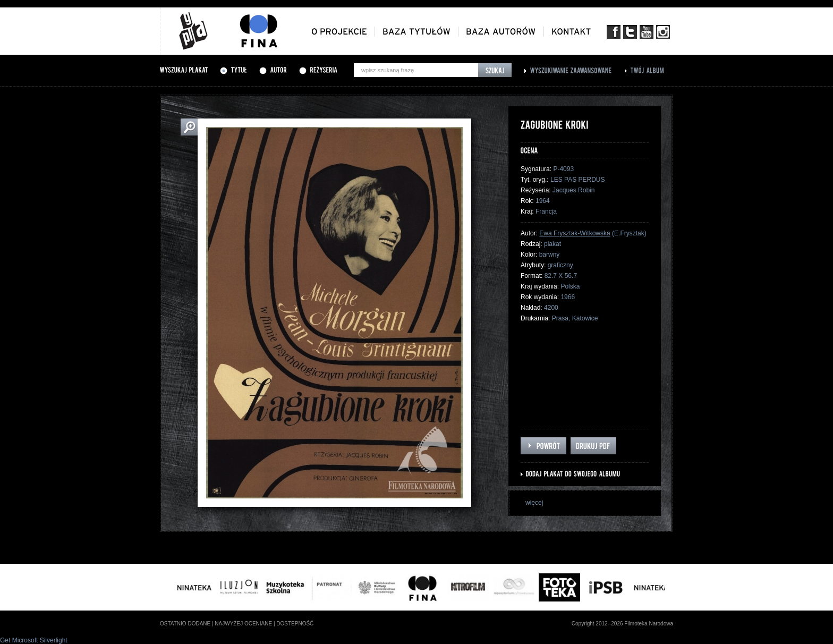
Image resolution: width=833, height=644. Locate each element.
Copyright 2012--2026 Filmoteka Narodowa (622, 624)
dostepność (295, 624)
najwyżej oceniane (243, 624)
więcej (534, 503)
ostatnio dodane (185, 624)
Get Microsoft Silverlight (34, 640)
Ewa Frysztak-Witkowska (575, 233)
